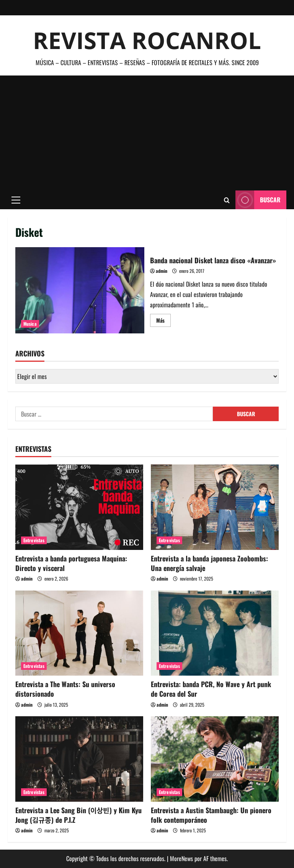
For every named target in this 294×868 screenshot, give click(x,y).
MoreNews (181, 858)
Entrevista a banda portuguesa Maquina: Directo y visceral (71, 563)
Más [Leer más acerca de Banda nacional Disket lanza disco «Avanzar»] (163, 321)
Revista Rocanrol (147, 40)
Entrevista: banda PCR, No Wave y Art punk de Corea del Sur (211, 689)
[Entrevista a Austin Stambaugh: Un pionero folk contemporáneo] (215, 759)
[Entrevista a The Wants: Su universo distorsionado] (79, 633)
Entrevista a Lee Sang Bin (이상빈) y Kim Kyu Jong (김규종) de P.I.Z (78, 815)
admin (162, 271)
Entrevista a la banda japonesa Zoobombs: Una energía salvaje (209, 563)
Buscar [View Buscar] (258, 200)
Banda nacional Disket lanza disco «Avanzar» (80, 290)
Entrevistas (34, 540)
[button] (16, 200)
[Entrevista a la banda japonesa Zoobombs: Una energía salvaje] (215, 507)
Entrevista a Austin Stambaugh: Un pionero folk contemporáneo (211, 815)
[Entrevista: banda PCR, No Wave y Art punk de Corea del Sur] (215, 633)
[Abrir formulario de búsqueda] (227, 200)
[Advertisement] (147, 133)
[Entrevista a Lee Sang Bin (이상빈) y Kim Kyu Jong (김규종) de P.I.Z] (79, 759)
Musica (30, 324)
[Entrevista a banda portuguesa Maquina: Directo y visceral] (79, 507)
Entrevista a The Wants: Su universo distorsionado (65, 689)
